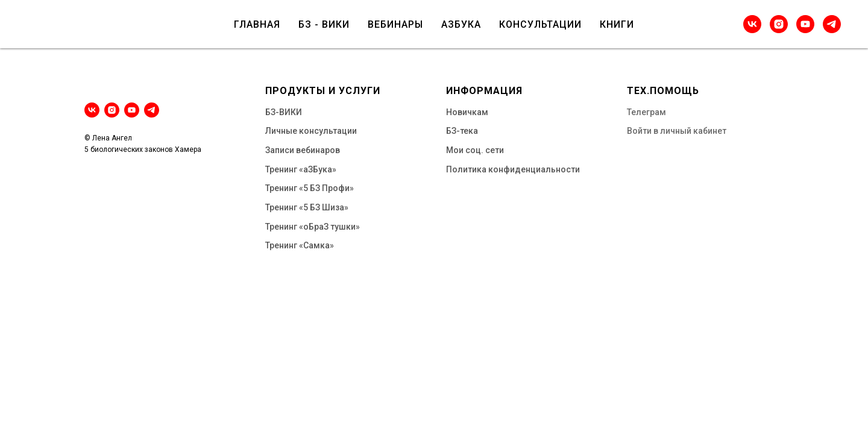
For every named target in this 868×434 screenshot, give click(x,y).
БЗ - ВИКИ (324, 24)
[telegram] (832, 24)
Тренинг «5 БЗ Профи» (310, 188)
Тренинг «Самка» (300, 245)
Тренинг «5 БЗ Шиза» (307, 207)
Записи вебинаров (303, 150)
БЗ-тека (462, 131)
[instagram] (779, 24)
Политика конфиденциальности (513, 169)
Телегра (643, 112)
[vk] (752, 24)
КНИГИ (617, 24)
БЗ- (272, 112)
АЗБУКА (461, 24)
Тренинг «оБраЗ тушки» (313, 227)
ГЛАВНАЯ (257, 24)
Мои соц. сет (473, 150)
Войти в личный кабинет (677, 131)
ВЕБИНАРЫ (395, 24)
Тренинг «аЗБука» (301, 169)
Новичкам (467, 112)
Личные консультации (311, 131)
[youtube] (805, 24)
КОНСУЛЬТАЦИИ (540, 24)
